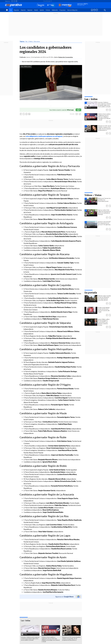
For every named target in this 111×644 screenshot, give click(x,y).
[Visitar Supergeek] (97, 12)
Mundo (36, 10)
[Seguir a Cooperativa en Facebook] (12, 1)
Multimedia (55, 10)
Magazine (16, 10)
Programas (63, 10)
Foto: (22, 67)
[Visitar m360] (94, 12)
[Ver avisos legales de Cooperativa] (92, 12)
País (11, 10)
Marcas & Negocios (72, 10)
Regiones (30, 10)
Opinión (42, 10)
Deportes (23, 10)
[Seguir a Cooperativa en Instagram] (16, 1)
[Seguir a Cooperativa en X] (14, 1)
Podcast (48, 10)
